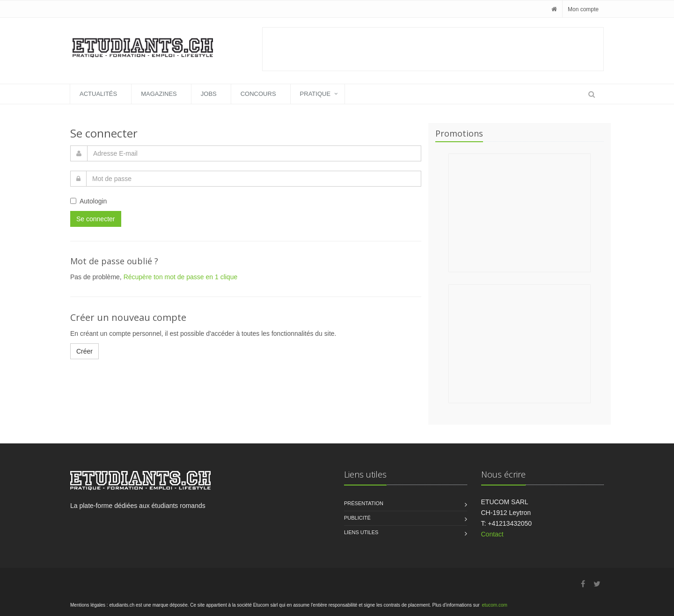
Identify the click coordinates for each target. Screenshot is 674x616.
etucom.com (494, 605)
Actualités (98, 94)
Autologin (88, 201)
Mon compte (583, 9)
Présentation (364, 503)
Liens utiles (361, 532)
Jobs (209, 94)
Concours (258, 94)
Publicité (357, 518)
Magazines (159, 94)
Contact (492, 534)
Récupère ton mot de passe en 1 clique (181, 277)
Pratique (315, 94)
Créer (84, 351)
